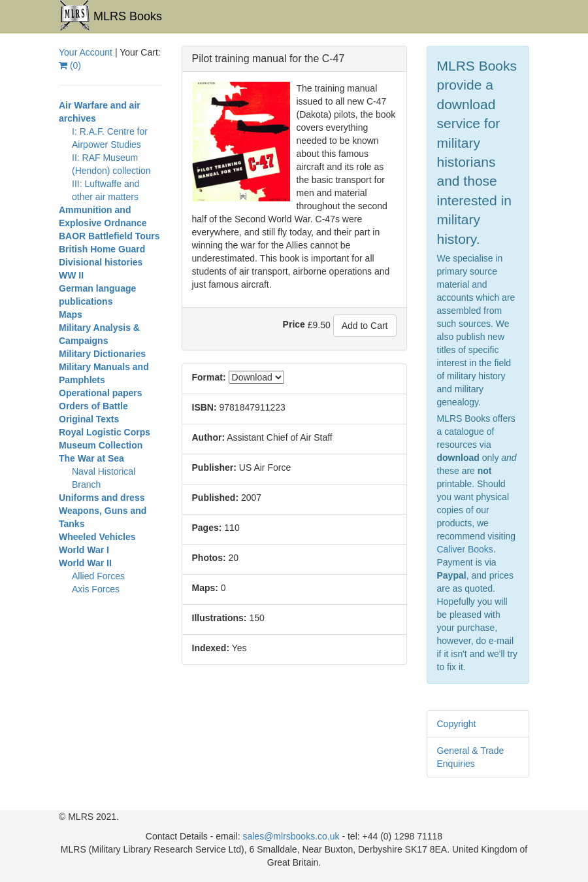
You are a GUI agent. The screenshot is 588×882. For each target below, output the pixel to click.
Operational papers (101, 393)
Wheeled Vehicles (97, 537)
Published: (216, 498)
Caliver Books (465, 549)
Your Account (86, 52)
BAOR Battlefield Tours (109, 236)
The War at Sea (91, 458)
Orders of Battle (93, 406)
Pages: (207, 528)
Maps (71, 314)
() (70, 65)
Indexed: (211, 648)
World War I (84, 550)
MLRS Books (110, 16)
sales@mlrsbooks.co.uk (291, 836)
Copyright (457, 724)
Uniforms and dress (102, 498)
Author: (209, 437)
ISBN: (204, 407)
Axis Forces (96, 589)
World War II (85, 563)
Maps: (205, 588)
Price (294, 324)
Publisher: (214, 467)
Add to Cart (365, 326)
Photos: (209, 558)
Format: (209, 377)
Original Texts (89, 419)
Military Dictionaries (102, 354)
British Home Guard (102, 249)
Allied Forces (98, 576)
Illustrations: (220, 618)
